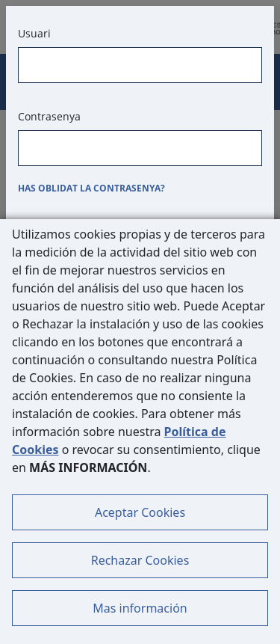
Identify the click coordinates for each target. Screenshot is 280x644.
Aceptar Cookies (140, 512)
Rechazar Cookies (140, 560)
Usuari (34, 33)
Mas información (140, 608)
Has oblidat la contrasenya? (91, 188)
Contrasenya (49, 116)
